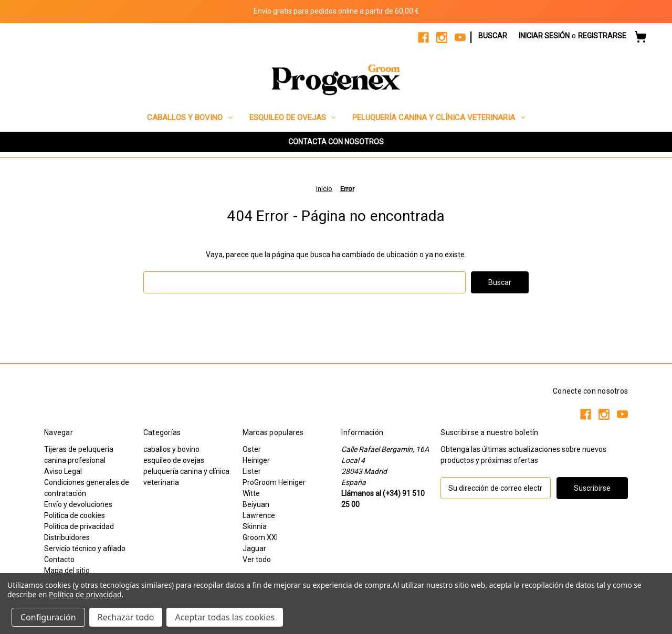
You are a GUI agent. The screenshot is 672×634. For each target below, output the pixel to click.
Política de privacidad (85, 594)
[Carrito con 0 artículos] (640, 38)
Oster (252, 449)
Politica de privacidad (79, 526)
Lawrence (259, 515)
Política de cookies (75, 515)
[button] (336, 142)
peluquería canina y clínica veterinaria (439, 118)
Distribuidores (67, 537)
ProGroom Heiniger (274, 482)
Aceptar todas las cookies (225, 617)
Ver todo (257, 559)
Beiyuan (256, 504)
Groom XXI (260, 537)
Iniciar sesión (544, 36)
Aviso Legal (63, 471)
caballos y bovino (190, 118)
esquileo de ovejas (293, 118)
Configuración (48, 617)
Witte (251, 493)
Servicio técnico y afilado (85, 548)
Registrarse (602, 36)
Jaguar (254, 548)
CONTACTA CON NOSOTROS (336, 142)
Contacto (59, 559)
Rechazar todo (126, 617)
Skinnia (255, 526)
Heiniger (256, 460)
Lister (252, 471)
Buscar (493, 36)
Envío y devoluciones (78, 504)
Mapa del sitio (67, 570)
